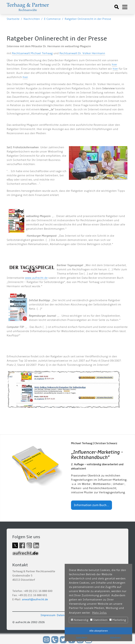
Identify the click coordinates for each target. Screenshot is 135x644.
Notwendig (80, 620)
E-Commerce (52, 19)
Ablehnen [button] (115, 638)
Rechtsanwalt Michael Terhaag (32, 53)
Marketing (118, 620)
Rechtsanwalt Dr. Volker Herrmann (82, 53)
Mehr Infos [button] (99, 613)
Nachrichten (32, 19)
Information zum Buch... (91, 505)
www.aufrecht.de (36, 278)
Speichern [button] (82, 638)
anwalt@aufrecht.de (35, 599)
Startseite (13, 19)
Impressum (48, 615)
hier (114, 65)
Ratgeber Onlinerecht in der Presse (88, 19)
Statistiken (99, 620)
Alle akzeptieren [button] (99, 631)
